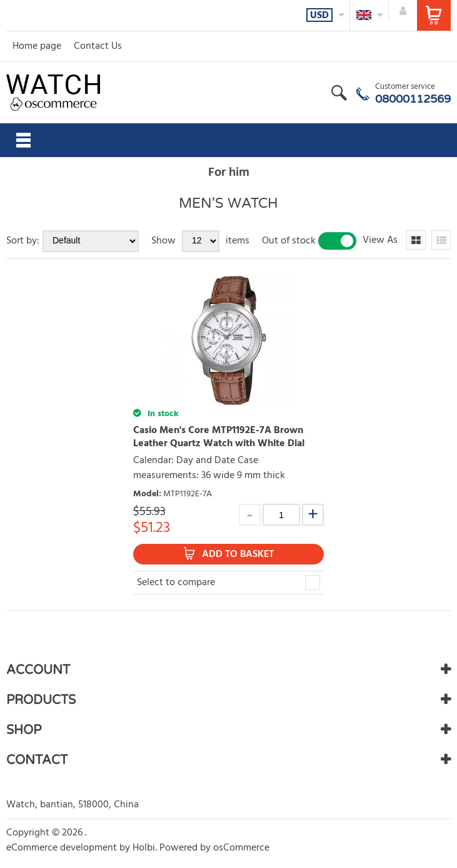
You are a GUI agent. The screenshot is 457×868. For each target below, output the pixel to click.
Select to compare (176, 583)
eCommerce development (62, 848)
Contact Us (98, 46)
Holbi (144, 848)
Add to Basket (238, 554)
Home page (37, 46)
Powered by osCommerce (214, 848)
